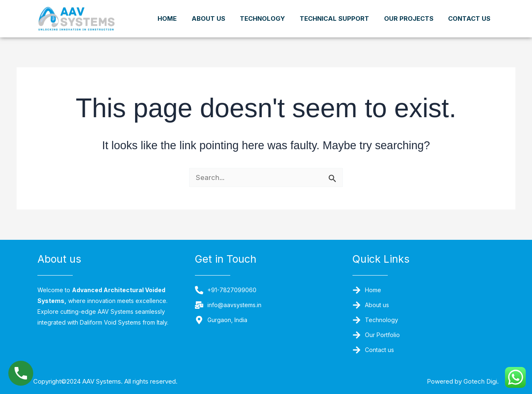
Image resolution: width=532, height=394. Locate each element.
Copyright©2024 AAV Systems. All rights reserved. (121, 381)
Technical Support (388, 11)
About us (253, 11)
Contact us (469, 26)
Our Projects (466, 11)
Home (208, 11)
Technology (312, 11)
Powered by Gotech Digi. (455, 381)
